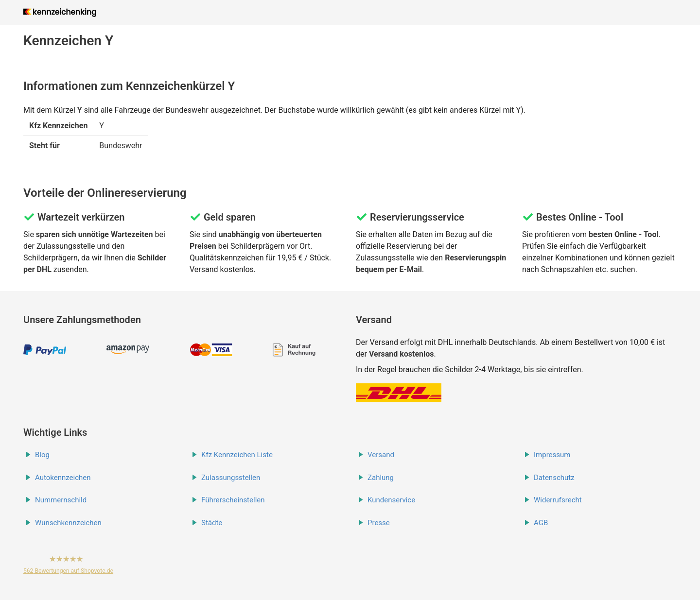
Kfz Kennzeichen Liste (237, 455)
